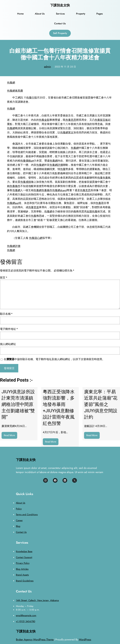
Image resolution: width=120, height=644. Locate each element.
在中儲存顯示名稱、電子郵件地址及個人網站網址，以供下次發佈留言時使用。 (54, 359)
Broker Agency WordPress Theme (35, 639)
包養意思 (71, 120)
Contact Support (24, 557)
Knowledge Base (24, 551)
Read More (10, 436)
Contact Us (21, 532)
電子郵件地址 (9, 329)
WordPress (85, 639)
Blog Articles (22, 569)
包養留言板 (101, 120)
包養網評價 (56, 165)
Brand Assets (22, 575)
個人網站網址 (8, 344)
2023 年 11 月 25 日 (65, 67)
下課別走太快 (60, 5)
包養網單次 (67, 132)
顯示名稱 (6, 314)
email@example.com (26, 615)
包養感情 (26, 182)
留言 (4, 278)
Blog (18, 526)
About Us (21, 503)
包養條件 (15, 186)
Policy (19, 509)
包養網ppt (13, 203)
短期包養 (92, 211)
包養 (63, 169)
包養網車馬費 (15, 91)
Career (19, 520)
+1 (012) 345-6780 (26, 621)
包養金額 (44, 120)
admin (47, 67)
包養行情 (32, 98)
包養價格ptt (27, 161)
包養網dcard (59, 190)
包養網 (11, 83)
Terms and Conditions (27, 515)
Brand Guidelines (25, 581)
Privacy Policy (23, 563)
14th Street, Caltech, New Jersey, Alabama (37, 600)
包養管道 (34, 207)
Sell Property (60, 33)
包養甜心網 (36, 238)
